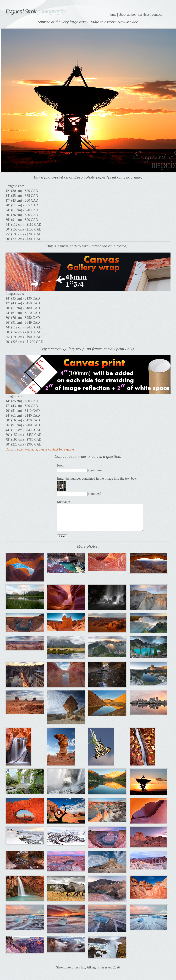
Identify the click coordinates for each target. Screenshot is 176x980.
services (144, 14)
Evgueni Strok (36, 11)
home (112, 14)
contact (157, 14)
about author (127, 14)
